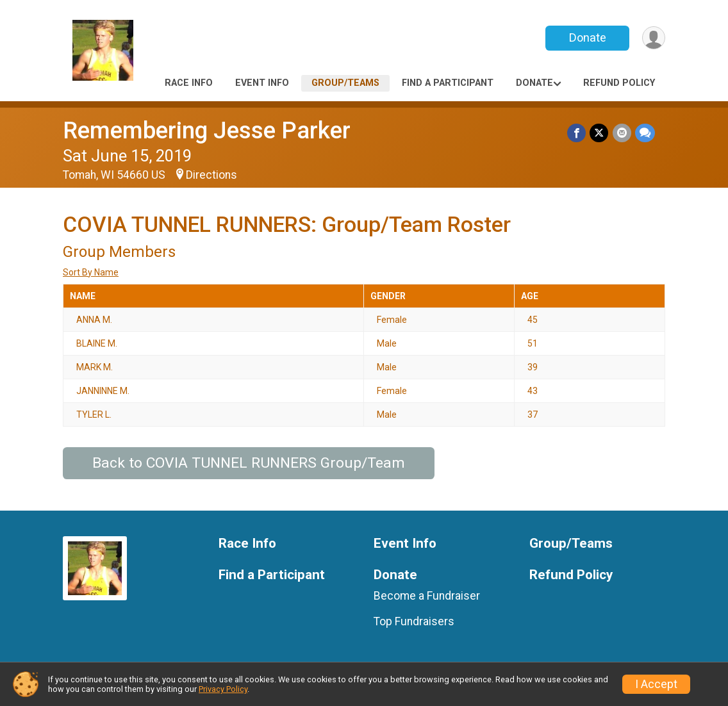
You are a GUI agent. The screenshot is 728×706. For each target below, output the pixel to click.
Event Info (262, 83)
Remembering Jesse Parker (207, 130)
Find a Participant (448, 83)
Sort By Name (91, 272)
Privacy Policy (223, 689)
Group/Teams (345, 83)
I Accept (656, 684)
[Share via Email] (622, 133)
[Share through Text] (645, 133)
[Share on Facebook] (577, 133)
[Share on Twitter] (600, 133)
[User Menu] (653, 38)
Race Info (189, 83)
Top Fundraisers (414, 621)
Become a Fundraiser (427, 596)
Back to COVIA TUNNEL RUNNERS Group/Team (249, 463)
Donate (587, 37)
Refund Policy (619, 83)
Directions (211, 175)
